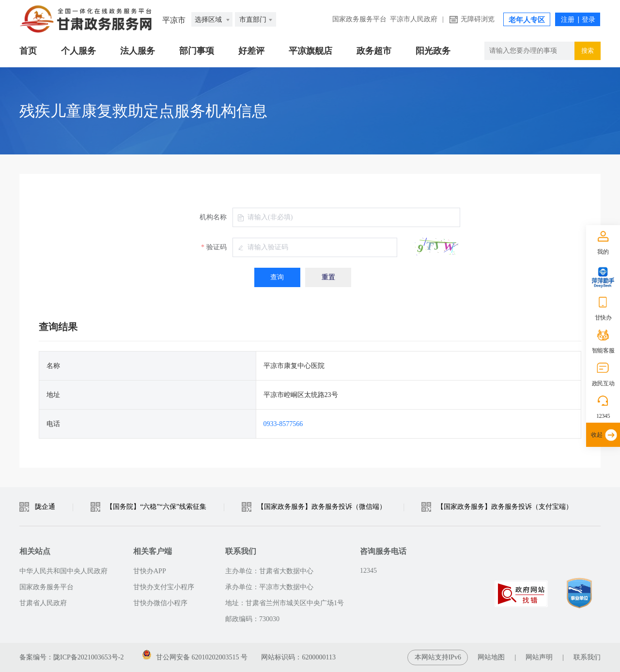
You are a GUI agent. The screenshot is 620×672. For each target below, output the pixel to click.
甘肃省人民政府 (43, 603)
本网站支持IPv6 (438, 657)
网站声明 (539, 657)
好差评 (251, 51)
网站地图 (491, 657)
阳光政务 (433, 51)
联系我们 (587, 657)
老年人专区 (527, 20)
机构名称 (213, 217)
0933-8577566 (283, 424)
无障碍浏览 (478, 19)
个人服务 (78, 51)
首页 (28, 51)
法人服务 (138, 51)
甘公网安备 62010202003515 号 (195, 655)
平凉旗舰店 (310, 51)
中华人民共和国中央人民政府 (63, 571)
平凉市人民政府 (414, 19)
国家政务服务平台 (359, 19)
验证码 (217, 247)
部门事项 (197, 51)
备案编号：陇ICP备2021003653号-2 (71, 657)
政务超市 (374, 51)
